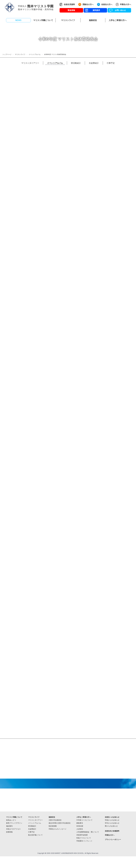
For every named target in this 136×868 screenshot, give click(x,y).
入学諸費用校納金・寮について (88, 832)
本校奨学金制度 (82, 835)
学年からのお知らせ (112, 823)
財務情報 (9, 832)
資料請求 (95, 10)
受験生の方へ (88, 4)
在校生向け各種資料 (112, 831)
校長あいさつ (11, 820)
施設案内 (9, 826)
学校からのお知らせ (112, 820)
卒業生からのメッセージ (57, 829)
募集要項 (80, 823)
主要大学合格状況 (55, 820)
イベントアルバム (35, 54)
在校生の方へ (107, 4)
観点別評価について (35, 835)
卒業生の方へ (125, 4)
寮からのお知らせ (111, 826)
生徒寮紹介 (94, 63)
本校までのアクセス (13, 829)
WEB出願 (80, 826)
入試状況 (80, 829)
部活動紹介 (76, 63)
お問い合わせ (119, 10)
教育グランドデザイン (14, 823)
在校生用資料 (69, 4)
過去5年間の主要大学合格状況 (60, 823)
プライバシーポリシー (113, 840)
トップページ (7, 54)
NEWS (18, 20)
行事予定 (111, 63)
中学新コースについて (84, 820)
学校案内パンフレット (84, 841)
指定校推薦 (53, 826)
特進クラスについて (84, 838)
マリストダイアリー (30, 63)
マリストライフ (20, 54)
